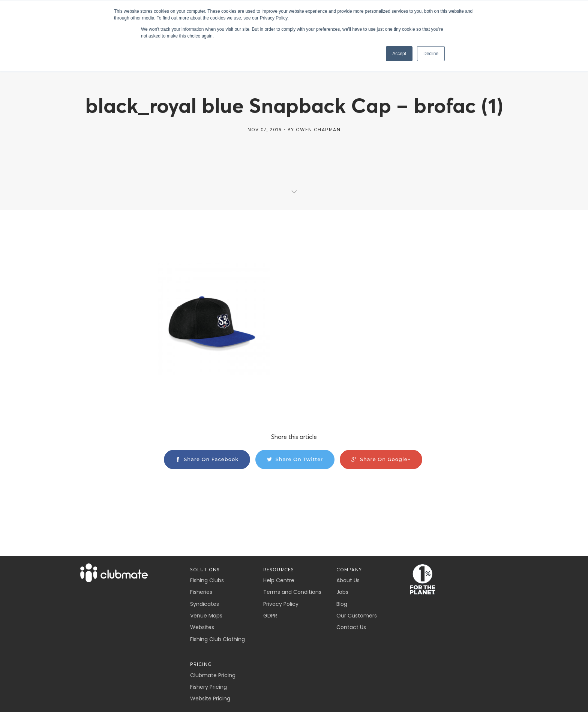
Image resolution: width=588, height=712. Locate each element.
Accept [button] (399, 54)
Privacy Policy (281, 604)
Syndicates (205, 604)
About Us (348, 580)
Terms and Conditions (292, 592)
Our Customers (357, 616)
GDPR (270, 616)
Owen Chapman (318, 130)
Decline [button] (431, 54)
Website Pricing (210, 698)
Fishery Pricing (208, 687)
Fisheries (201, 592)
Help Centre (279, 580)
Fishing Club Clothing (217, 639)
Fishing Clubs (207, 580)
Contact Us (351, 627)
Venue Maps (206, 616)
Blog (342, 604)
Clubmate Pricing (213, 675)
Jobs (342, 592)
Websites (202, 627)
